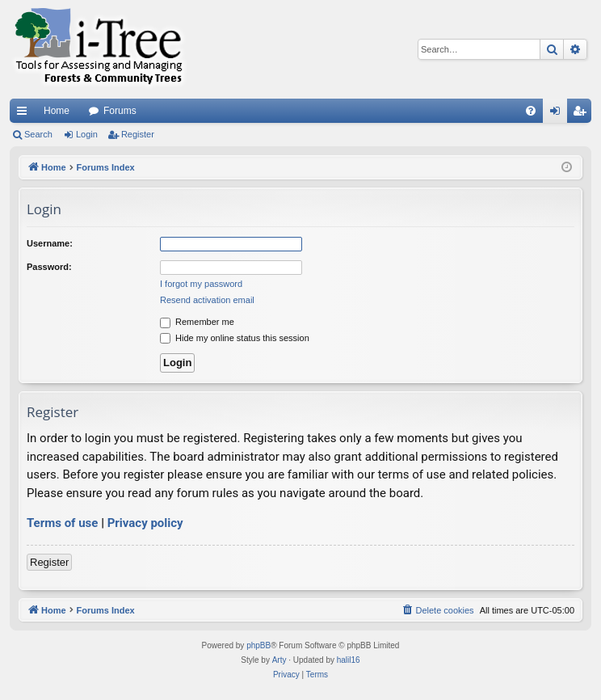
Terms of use (62, 523)
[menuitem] (531, 111)
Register (138, 134)
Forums (120, 111)
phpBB (258, 645)
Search (38, 134)
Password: (49, 267)
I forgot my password (201, 284)
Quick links (25, 114)
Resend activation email (207, 300)
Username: (50, 243)
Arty (279, 660)
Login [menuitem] (559, 114)
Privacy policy (145, 523)
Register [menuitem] (583, 114)
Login (87, 134)
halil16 (349, 660)
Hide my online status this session (235, 338)
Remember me (197, 322)
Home (57, 111)
